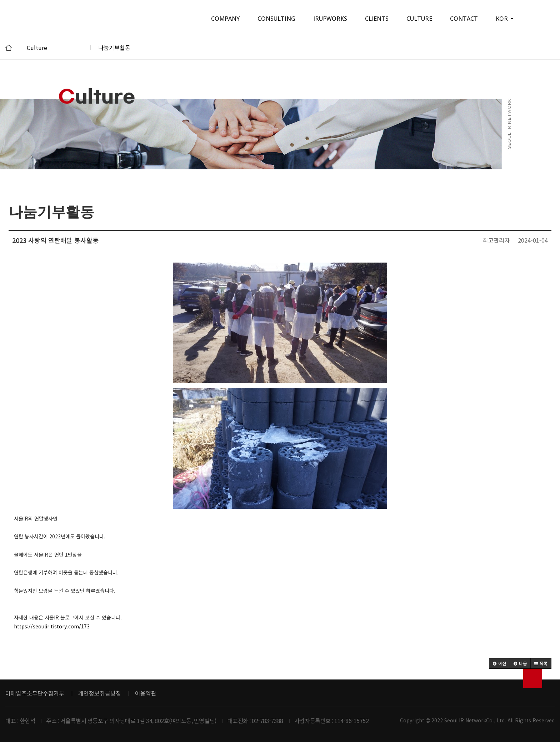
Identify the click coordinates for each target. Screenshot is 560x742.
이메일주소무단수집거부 (35, 693)
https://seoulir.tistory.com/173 (52, 626)
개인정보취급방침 (100, 693)
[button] (499, 663)
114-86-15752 (351, 721)
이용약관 (146, 693)
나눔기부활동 (126, 48)
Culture (55, 48)
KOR (504, 19)
